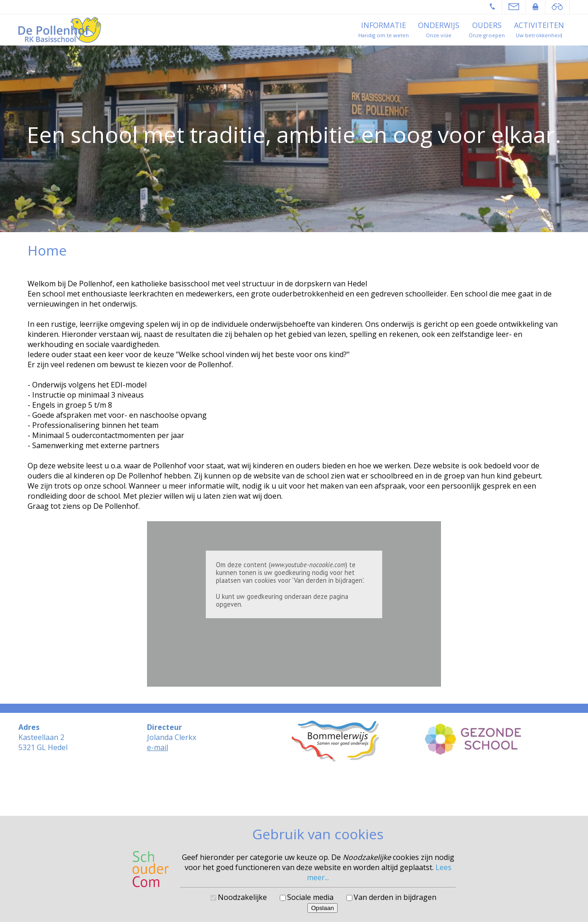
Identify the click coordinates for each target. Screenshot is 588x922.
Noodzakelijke (242, 897)
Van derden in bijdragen (395, 897)
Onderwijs (439, 25)
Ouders (487, 25)
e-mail (158, 747)
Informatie (384, 25)
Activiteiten (539, 25)
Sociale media (310, 897)
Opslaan (322, 908)
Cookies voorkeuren (294, 803)
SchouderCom (319, 796)
